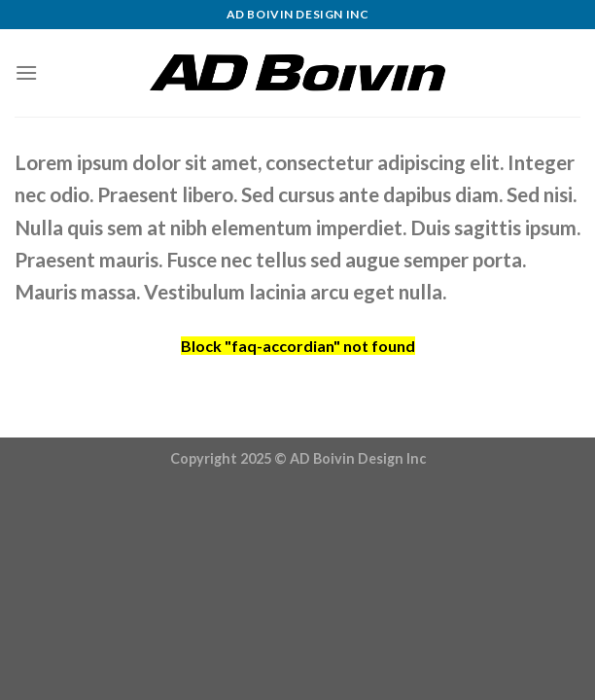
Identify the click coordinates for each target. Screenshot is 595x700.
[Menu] (26, 72)
